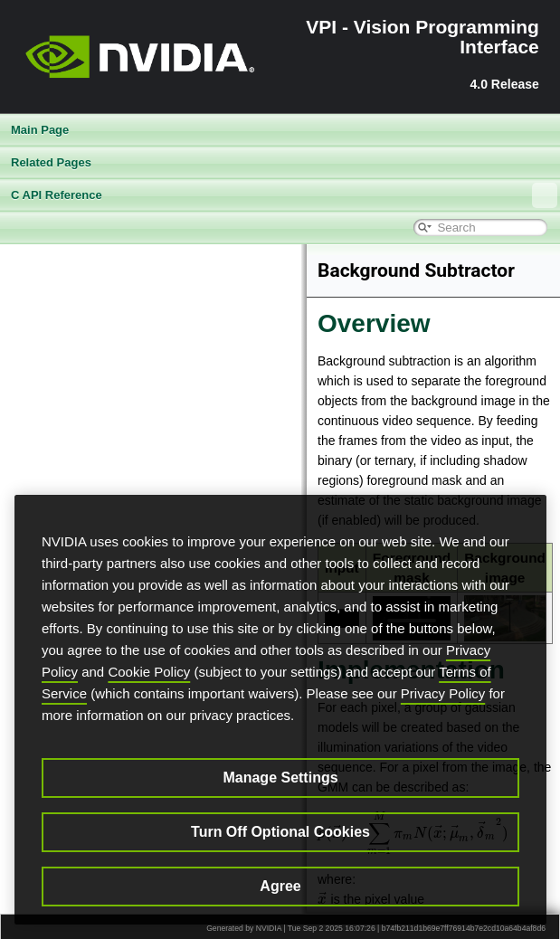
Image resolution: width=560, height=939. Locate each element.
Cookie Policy (149, 672)
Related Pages (51, 162)
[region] (280, 710)
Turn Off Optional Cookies (280, 832)
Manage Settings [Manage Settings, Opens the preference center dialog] (280, 778)
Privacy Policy (443, 693)
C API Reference (284, 195)
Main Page (40, 130)
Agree (280, 886)
